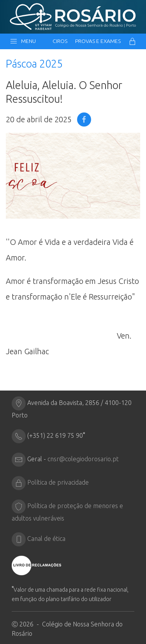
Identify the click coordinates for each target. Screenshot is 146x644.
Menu (23, 41)
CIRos (60, 41)
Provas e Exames (98, 41)
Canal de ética (46, 539)
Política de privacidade (58, 482)
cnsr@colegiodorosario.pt (83, 459)
